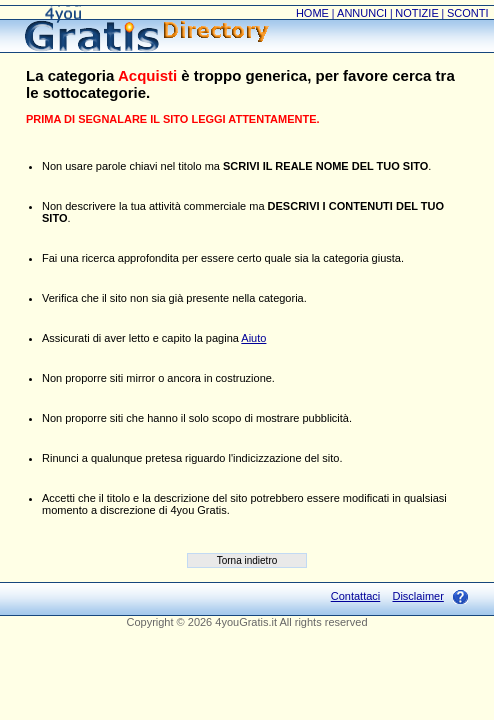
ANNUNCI (362, 13)
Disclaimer (417, 596)
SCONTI (468, 13)
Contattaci (356, 596)
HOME (312, 13)
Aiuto (253, 338)
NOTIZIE (416, 13)
